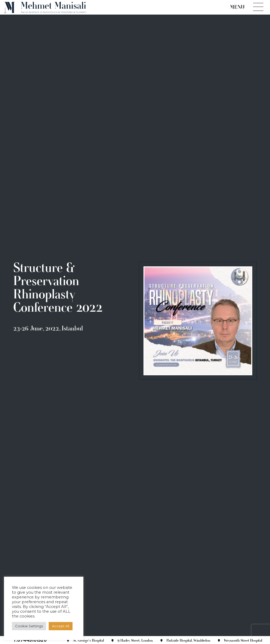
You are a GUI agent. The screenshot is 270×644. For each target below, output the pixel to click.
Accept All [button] (61, 626)
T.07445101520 (30, 640)
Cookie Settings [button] (29, 626)
